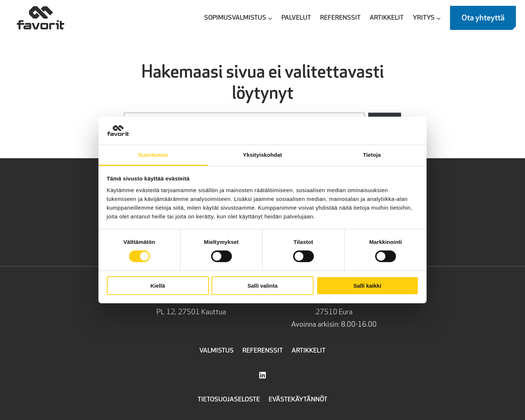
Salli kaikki (367, 286)
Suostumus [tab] (153, 155)
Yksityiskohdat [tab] (262, 155)
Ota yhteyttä (483, 18)
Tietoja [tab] (372, 155)
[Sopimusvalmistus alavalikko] (270, 18)
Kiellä (157, 286)
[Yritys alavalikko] (439, 18)
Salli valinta (263, 286)
